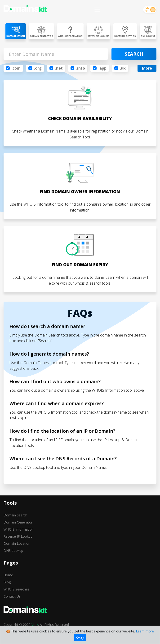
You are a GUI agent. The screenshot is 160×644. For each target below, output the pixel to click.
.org (38, 68)
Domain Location (17, 543)
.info (81, 68)
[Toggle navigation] (97, 10)
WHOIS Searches (16, 589)
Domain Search (15, 515)
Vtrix (35, 625)
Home (8, 575)
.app (102, 68)
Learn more (145, 631)
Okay (80, 637)
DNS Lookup (13, 551)
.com (16, 68)
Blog (7, 582)
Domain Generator (18, 522)
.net (59, 68)
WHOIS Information (19, 529)
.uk (123, 68)
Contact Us (12, 596)
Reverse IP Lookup (18, 536)
